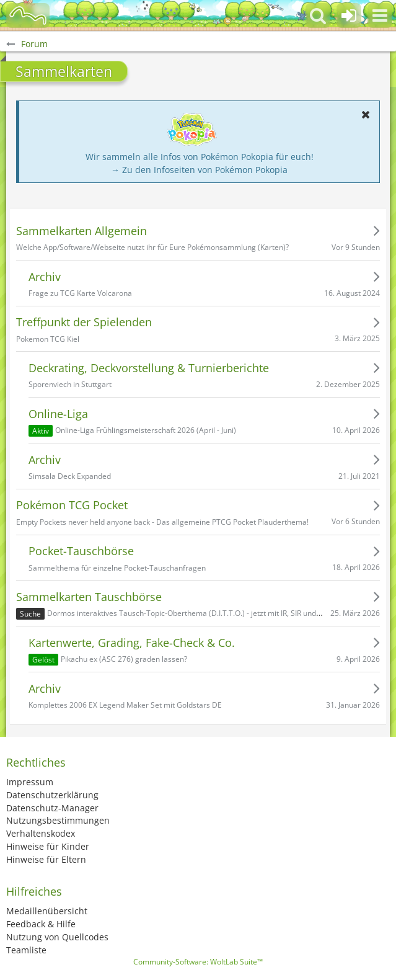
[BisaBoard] (28, 16)
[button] (380, 16)
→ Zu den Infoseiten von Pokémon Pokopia (199, 170)
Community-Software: (198, 962)
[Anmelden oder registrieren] (349, 16)
